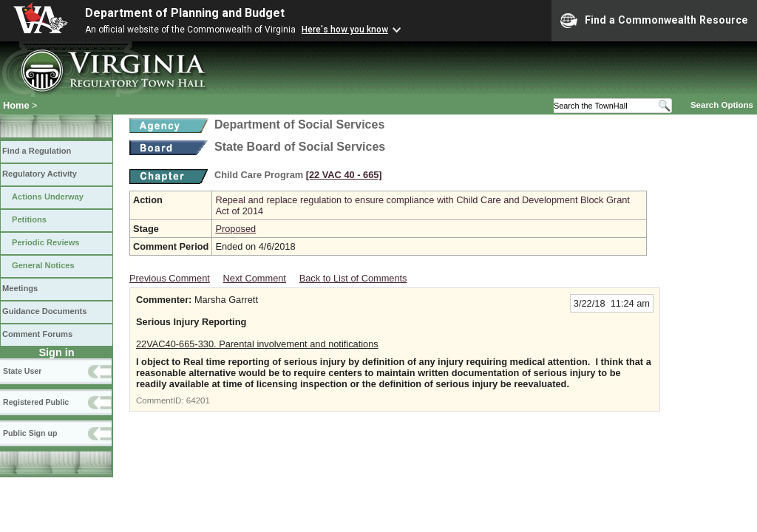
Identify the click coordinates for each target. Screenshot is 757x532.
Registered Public (36, 402)
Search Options (722, 105)
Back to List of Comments (353, 278)
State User (22, 371)
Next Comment (255, 278)
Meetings (20, 288)
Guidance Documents (44, 311)
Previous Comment (170, 278)
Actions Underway (48, 197)
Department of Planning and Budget (185, 13)
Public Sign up (30, 433)
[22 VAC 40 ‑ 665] (344, 175)
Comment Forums (37, 334)
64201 (198, 400)
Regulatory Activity (40, 174)
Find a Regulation (37, 151)
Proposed (235, 229)
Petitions (29, 219)
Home (16, 105)
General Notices (43, 265)
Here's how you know (345, 30)
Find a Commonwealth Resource (654, 21)
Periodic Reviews (46, 242)
